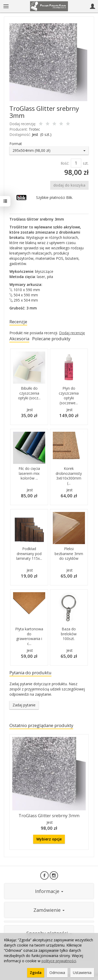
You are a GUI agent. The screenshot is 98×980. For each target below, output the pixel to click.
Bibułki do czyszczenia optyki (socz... (29, 393)
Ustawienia (82, 973)
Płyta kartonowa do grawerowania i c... (29, 636)
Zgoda (36, 973)
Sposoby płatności (49, 933)
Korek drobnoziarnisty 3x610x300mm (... (69, 476)
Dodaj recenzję (72, 333)
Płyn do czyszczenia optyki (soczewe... (69, 396)
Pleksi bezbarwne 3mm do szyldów (69, 554)
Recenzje (18, 322)
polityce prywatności (59, 961)
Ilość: (65, 163)
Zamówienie (49, 910)
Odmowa (57, 973)
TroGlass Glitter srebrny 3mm (49, 815)
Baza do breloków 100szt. (69, 634)
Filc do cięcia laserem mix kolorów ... (29, 473)
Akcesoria (19, 339)
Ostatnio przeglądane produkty (41, 725)
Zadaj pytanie (24, 705)
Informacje (49, 891)
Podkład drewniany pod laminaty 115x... (29, 554)
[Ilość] (76, 163)
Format (16, 144)
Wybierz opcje (49, 839)
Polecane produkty (51, 339)
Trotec (34, 129)
